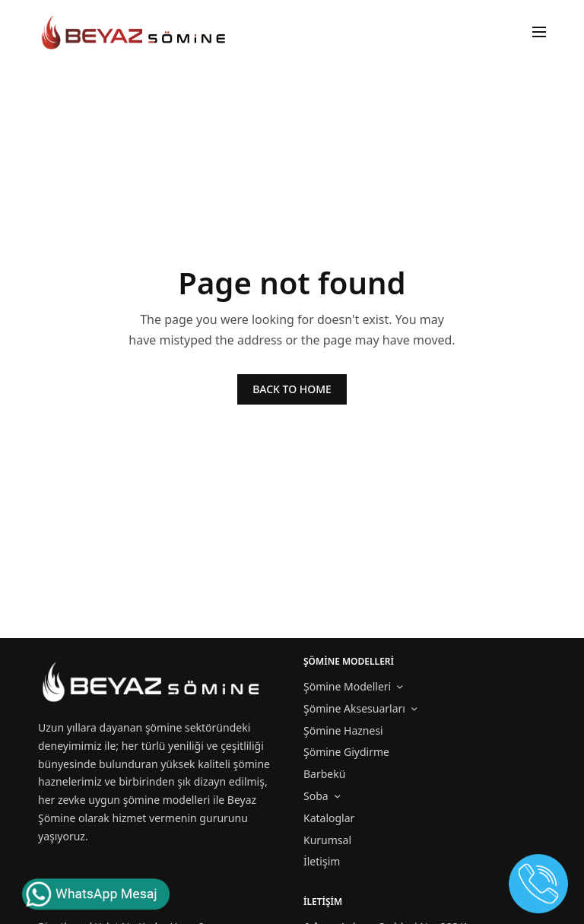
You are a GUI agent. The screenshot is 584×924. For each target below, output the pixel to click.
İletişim (322, 861)
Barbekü (324, 774)
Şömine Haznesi (343, 730)
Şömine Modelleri (347, 686)
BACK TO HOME (292, 389)
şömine (163, 727)
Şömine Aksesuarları (354, 708)
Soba (316, 796)
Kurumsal (327, 840)
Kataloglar (329, 818)
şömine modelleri (167, 800)
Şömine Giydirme (346, 752)
